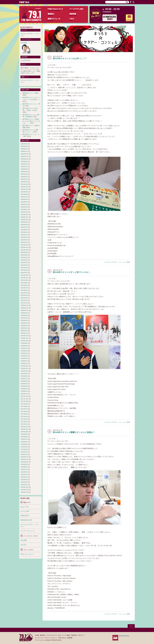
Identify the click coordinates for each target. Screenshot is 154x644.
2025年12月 (25, 154)
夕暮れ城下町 (25, 516)
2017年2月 (24, 422)
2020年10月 (25, 310)
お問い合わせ (62, 638)
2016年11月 (25, 429)
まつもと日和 (25, 511)
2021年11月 (25, 278)
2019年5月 (24, 353)
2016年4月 (24, 447)
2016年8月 (24, 437)
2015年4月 (24, 477)
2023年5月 (24, 232)
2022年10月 (25, 250)
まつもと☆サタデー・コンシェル (115, 262)
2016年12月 (25, 427)
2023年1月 (24, 242)
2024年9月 (24, 192)
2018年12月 (25, 366)
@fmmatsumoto (124, 636)
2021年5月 (24, 293)
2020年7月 (24, 318)
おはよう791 (25, 507)
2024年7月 (24, 197)
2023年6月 (24, 230)
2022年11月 (25, 247)
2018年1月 (24, 394)
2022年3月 (24, 268)
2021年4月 (24, 295)
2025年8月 (24, 164)
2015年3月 (24, 480)
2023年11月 (25, 217)
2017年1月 (24, 424)
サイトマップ (39, 638)
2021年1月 (24, 303)
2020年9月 (24, 313)
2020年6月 (24, 321)
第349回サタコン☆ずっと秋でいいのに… (72, 272)
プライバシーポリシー (51, 638)
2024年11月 (25, 187)
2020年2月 (24, 331)
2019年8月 (24, 346)
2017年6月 (24, 411)
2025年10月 (25, 159)
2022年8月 (24, 255)
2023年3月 (24, 237)
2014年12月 (25, 487)
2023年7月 (24, 227)
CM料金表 (74, 635)
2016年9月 (24, 434)
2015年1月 (24, 485)
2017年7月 (24, 409)
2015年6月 (24, 472)
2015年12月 (25, 457)
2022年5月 (24, 263)
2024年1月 (24, 212)
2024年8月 (24, 194)
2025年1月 (24, 182)
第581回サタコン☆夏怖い (31, 93)
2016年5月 (24, 444)
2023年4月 (24, 235)
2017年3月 (24, 419)
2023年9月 (24, 222)
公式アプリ (81, 635)
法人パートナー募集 (64, 635)
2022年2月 (24, 270)
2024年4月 (24, 204)
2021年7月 (24, 288)
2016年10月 (25, 432)
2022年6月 (24, 260)
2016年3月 (24, 449)
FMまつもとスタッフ (27, 554)
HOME (37, 635)
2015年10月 (25, 462)
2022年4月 (24, 265)
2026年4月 (24, 144)
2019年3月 (24, 358)
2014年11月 (25, 490)
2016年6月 (24, 442)
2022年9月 (24, 252)
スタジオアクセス (52, 635)
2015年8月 (24, 467)
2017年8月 (24, 406)
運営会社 (43, 635)
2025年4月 (24, 174)
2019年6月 (24, 351)
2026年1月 (24, 151)
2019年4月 (24, 356)
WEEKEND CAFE (26, 520)
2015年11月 (25, 459)
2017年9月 (24, 404)
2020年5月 (24, 323)
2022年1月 (24, 273)
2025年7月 (24, 167)
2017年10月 (25, 401)
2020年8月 (24, 316)
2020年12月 (25, 305)
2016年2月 (24, 452)
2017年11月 (25, 399)
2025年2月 (24, 179)
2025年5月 (24, 172)
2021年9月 (24, 283)
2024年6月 (24, 199)
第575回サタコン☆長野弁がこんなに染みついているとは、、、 (31, 121)
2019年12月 (25, 336)
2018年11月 (25, 369)
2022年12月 (25, 245)
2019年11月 (25, 338)
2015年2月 (24, 482)
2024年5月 (24, 202)
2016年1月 (24, 454)
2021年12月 (25, 275)
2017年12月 (25, 396)
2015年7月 (24, 469)
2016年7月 (24, 439)
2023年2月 (24, 240)
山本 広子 (24, 545)
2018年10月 (25, 371)
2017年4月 (24, 417)
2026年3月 (24, 146)
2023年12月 (25, 215)
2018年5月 (24, 384)
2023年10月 (25, 220)
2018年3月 (24, 389)
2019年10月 (25, 341)
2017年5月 (24, 414)
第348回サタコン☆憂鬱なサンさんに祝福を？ (74, 432)
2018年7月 (24, 379)
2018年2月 (24, 391)
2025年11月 (25, 156)
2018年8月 (24, 376)
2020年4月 (24, 326)
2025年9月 (24, 162)
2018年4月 (24, 386)
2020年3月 (24, 328)
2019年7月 (24, 348)
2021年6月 (24, 290)
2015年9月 (24, 464)
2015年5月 (24, 475)
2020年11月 (25, 308)
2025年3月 (24, 177)
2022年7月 (24, 258)
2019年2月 (24, 361)
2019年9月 (24, 343)
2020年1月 (24, 333)
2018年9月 (24, 374)
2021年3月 (24, 298)
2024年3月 (24, 207)
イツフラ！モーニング (28, 531)
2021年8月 (24, 285)
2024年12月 (25, 184)
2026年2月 (24, 149)
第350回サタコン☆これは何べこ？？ (70, 59)
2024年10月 (25, 189)
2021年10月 (25, 280)
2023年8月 (24, 225)
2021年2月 (24, 300)
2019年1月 (24, 363)
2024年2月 (24, 210)
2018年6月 (24, 381)
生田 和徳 (24, 43)
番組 (128, 262)
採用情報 (70, 638)
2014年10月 (25, 492)
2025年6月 (24, 169)
